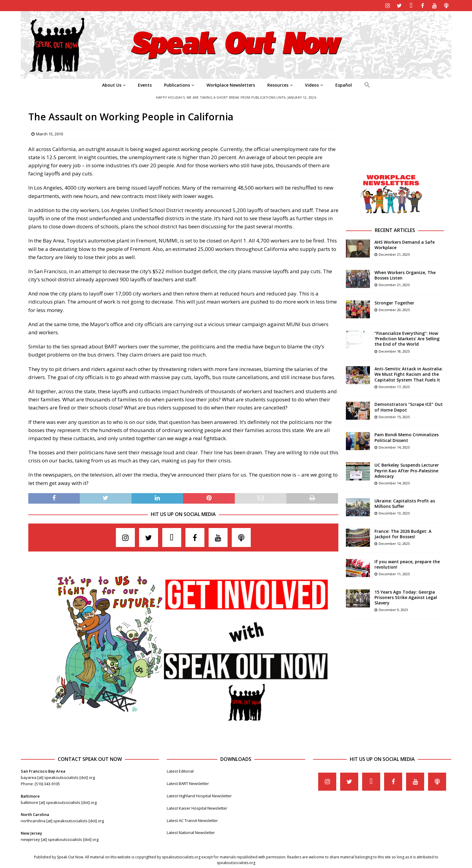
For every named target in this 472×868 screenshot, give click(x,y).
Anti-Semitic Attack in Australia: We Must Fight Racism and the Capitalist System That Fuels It (409, 374)
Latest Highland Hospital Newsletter (199, 795)
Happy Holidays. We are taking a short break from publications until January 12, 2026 (236, 97)
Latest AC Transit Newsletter (192, 820)
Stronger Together (394, 302)
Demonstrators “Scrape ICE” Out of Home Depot (409, 406)
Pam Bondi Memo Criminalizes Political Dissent (407, 437)
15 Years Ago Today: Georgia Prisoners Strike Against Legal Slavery (406, 597)
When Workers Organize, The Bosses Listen (405, 275)
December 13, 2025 (394, 513)
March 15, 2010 (50, 133)
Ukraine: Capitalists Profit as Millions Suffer (405, 503)
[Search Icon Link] (367, 85)
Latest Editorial (180, 771)
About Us (112, 84)
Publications (177, 84)
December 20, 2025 (394, 309)
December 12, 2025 (394, 543)
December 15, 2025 (394, 416)
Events (145, 84)
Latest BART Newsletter (188, 783)
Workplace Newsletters (231, 84)
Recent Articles (395, 230)
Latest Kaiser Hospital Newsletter (197, 808)
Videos (312, 84)
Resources (278, 84)
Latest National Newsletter (191, 832)
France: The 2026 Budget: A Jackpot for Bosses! (403, 533)
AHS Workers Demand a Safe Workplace (405, 244)
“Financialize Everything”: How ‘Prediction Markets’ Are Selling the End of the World (407, 338)
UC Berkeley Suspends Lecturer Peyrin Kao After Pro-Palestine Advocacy (407, 470)
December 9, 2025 (393, 609)
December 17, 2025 (394, 386)
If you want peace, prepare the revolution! (407, 564)
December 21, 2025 (394, 254)
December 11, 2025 (394, 573)
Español (344, 84)
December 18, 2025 (394, 351)
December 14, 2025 (394, 447)
